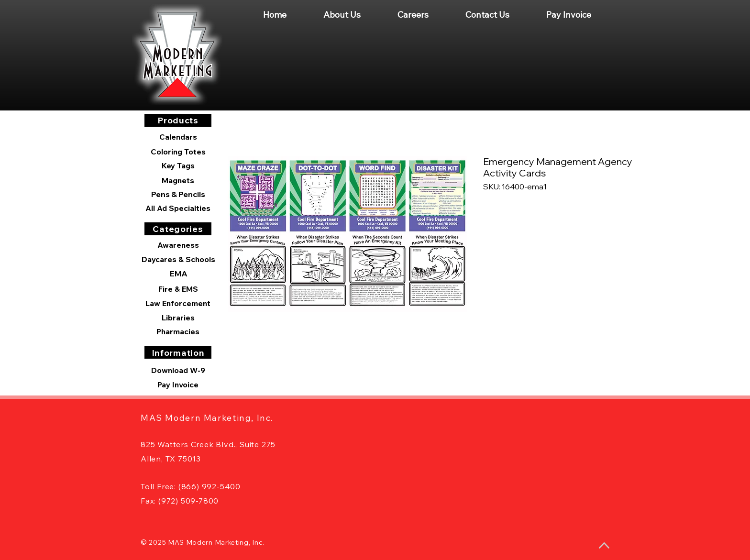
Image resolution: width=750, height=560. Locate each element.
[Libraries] (178, 318)
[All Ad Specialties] (178, 208)
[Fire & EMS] (178, 289)
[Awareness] (178, 245)
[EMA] (178, 274)
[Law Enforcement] (178, 303)
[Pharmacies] (178, 331)
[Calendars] (178, 137)
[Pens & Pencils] (178, 194)
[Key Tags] (178, 165)
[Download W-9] (178, 370)
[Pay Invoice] (178, 384)
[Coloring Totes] (178, 152)
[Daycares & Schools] (178, 259)
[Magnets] (178, 180)
